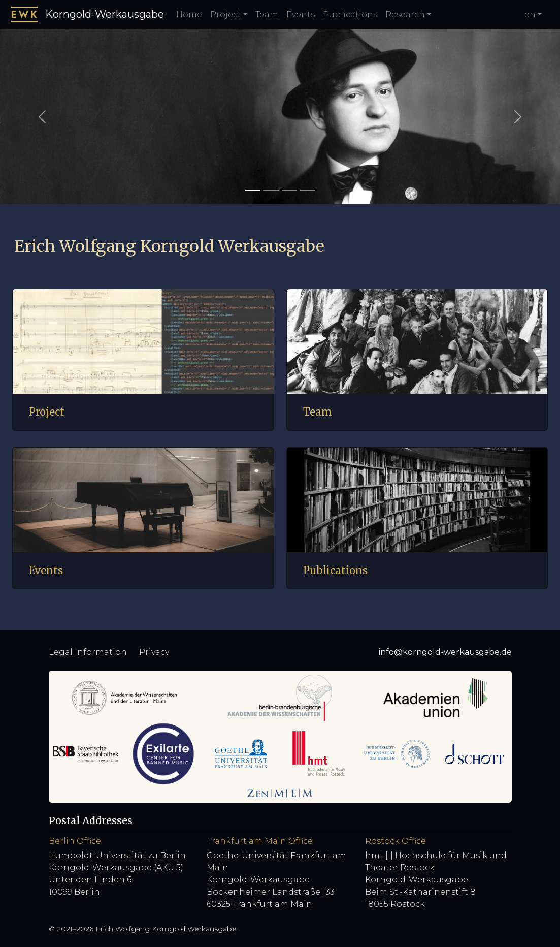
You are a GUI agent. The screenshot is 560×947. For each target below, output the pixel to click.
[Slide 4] (308, 190)
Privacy (154, 652)
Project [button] (226, 14)
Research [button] (405, 14)
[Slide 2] (271, 190)
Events (301, 14)
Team (267, 14)
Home (189, 14)
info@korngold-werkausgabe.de (445, 652)
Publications (350, 14)
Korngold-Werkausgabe (88, 14)
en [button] (530, 14)
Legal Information (88, 652)
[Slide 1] (253, 190)
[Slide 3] (289, 190)
